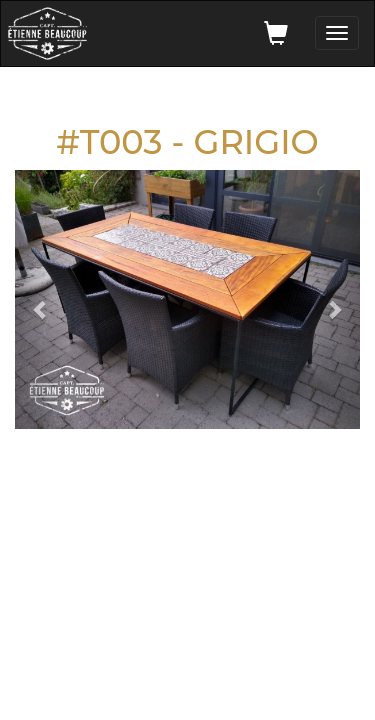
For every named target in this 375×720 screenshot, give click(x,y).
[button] (41, 299)
